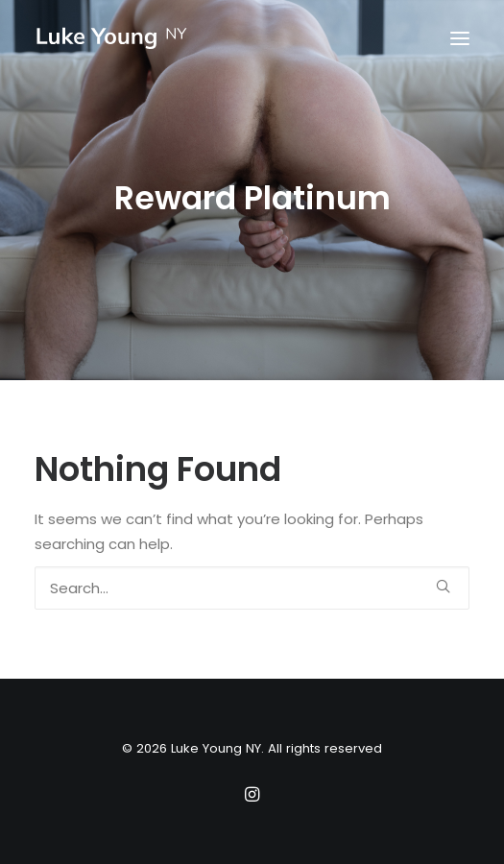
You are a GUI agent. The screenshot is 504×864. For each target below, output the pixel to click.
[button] (460, 38)
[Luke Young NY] (112, 38)
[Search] (252, 588)
